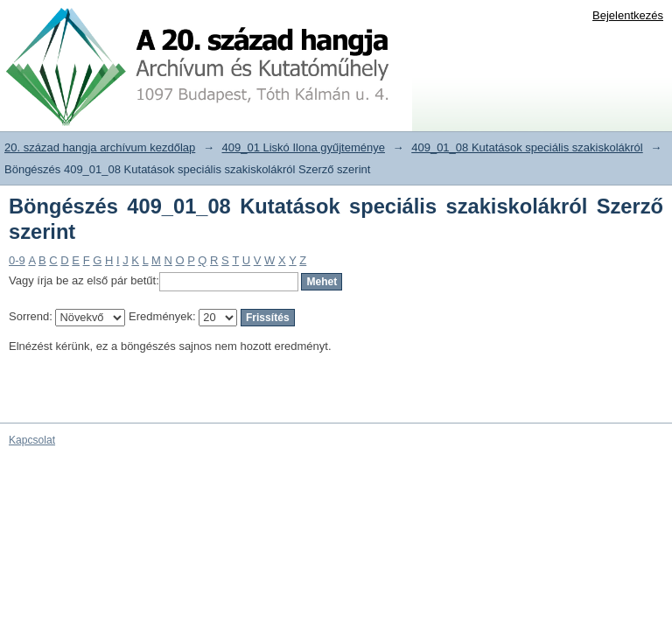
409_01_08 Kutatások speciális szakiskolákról (527, 147)
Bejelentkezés (628, 15)
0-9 (17, 260)
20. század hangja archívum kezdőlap (100, 147)
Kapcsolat (32, 440)
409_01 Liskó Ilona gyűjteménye (304, 147)
